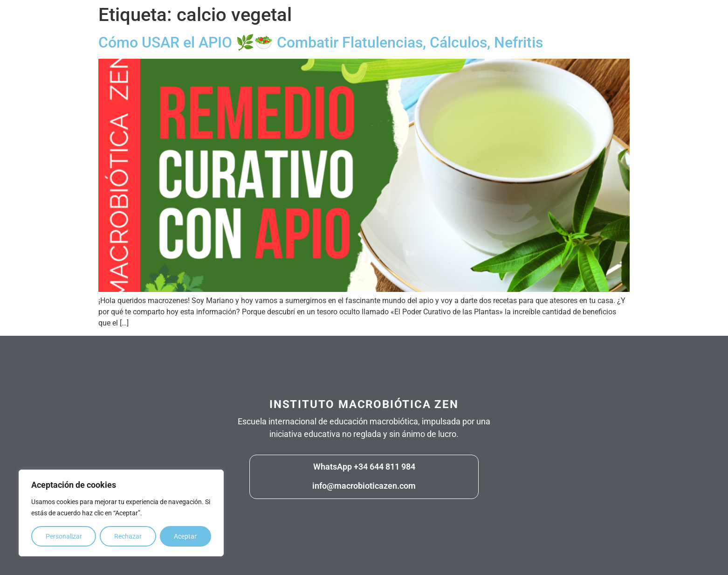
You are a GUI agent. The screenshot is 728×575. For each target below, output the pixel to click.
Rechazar (128, 536)
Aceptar (185, 536)
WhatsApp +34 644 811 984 (364, 467)
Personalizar (64, 536)
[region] (121, 513)
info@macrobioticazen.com (364, 486)
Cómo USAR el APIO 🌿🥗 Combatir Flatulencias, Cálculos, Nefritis (321, 42)
